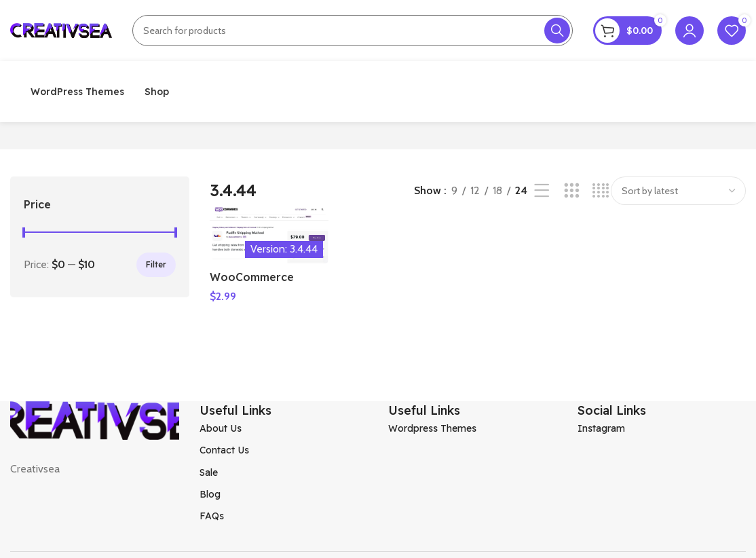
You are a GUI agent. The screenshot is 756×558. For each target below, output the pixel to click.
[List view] (542, 191)
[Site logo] (61, 30)
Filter (156, 264)
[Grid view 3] (572, 191)
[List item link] (284, 428)
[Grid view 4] (601, 191)
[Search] (353, 31)
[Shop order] (678, 191)
